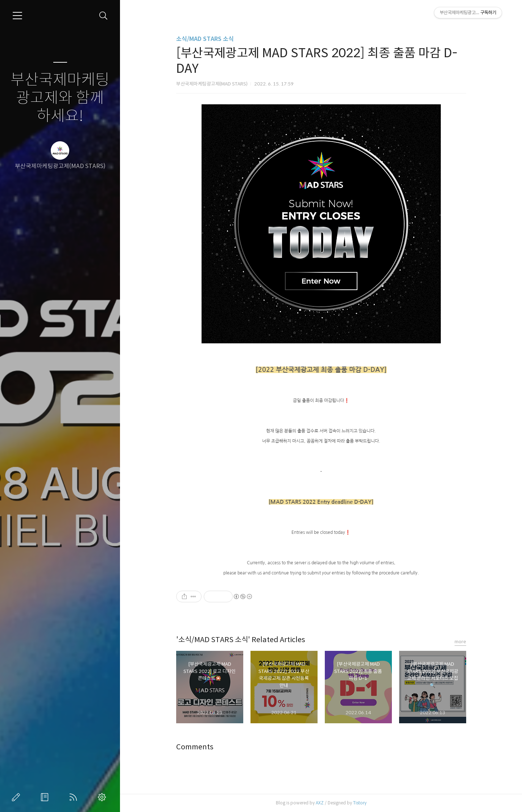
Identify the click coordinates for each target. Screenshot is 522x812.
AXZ (320, 803)
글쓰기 (17, 797)
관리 (103, 797)
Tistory (360, 803)
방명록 (46, 797)
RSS (75, 797)
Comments (195, 747)
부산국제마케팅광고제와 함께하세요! (60, 98)
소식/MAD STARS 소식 (205, 39)
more (460, 642)
